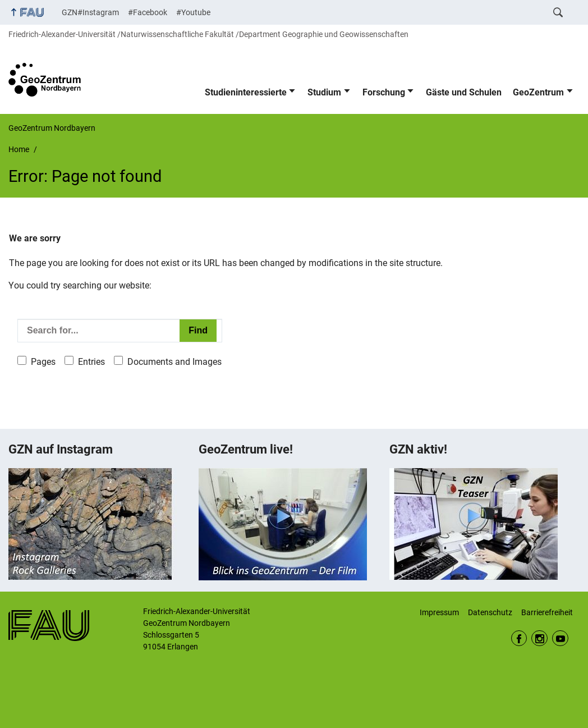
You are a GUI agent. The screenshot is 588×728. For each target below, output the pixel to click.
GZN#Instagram (90, 12)
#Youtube (193, 12)
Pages (43, 362)
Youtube (560, 638)
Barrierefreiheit (547, 612)
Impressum (439, 612)
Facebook (519, 638)
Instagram (539, 638)
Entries (91, 362)
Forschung (384, 92)
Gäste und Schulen (464, 92)
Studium (324, 92)
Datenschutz (490, 612)
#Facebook (148, 12)
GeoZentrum (538, 92)
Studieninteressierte (246, 92)
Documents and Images (174, 362)
